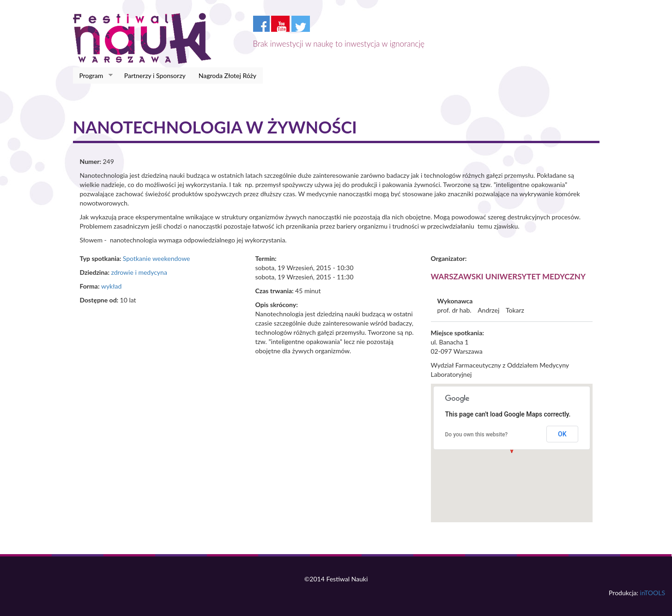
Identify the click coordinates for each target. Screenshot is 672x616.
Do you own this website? (477, 435)
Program (93, 76)
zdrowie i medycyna (139, 272)
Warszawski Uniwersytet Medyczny (508, 276)
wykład (111, 286)
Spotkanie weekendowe (157, 258)
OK (562, 434)
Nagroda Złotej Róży (227, 75)
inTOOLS (653, 593)
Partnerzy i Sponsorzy (155, 75)
